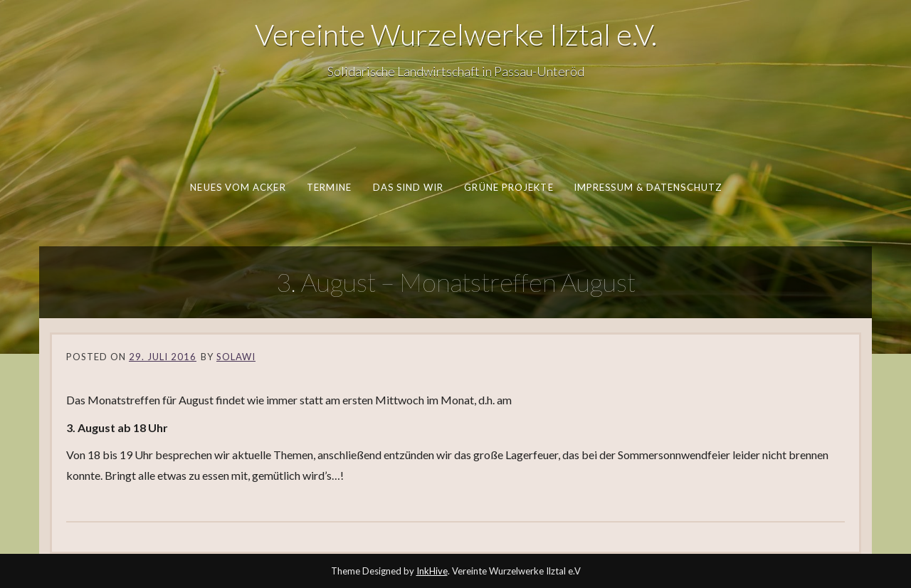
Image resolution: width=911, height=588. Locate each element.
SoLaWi (236, 357)
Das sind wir (408, 187)
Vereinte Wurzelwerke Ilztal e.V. (456, 34)
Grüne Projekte (509, 187)
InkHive (432, 571)
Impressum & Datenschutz (647, 187)
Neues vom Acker (238, 187)
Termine (329, 187)
